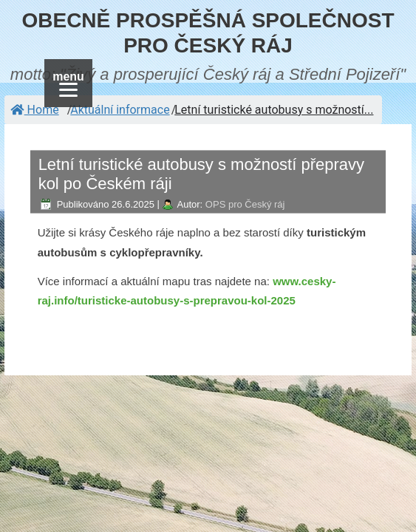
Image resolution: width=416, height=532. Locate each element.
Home (35, 110)
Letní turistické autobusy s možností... (274, 110)
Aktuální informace (120, 110)
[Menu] (68, 83)
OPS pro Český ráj (245, 204)
